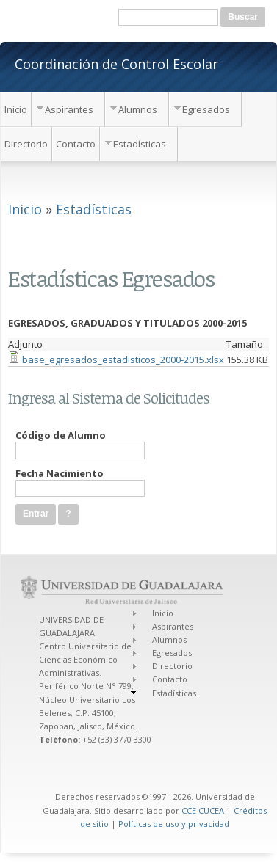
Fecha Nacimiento (60, 473)
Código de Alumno (61, 435)
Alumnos (138, 109)
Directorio (26, 144)
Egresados (206, 109)
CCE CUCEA (203, 810)
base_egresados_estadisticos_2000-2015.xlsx (123, 360)
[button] (68, 514)
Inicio (16, 109)
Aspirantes (69, 109)
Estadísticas (140, 144)
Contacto (76, 144)
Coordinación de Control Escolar (116, 63)
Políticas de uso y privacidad (174, 824)
